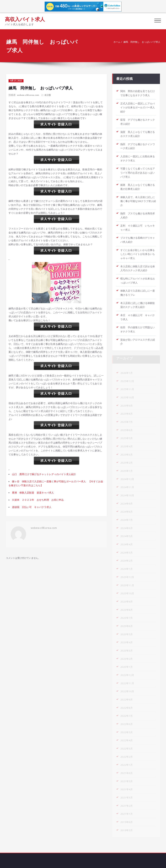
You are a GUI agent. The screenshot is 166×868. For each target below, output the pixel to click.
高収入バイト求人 (25, 19)
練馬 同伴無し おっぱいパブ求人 (142, 42)
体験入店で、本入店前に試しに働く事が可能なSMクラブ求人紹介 (138, 198)
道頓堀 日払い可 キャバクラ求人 (32, 507)
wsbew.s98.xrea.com (29, 95)
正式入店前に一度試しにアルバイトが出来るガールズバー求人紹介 (138, 106)
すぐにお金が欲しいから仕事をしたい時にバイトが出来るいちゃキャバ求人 (138, 250)
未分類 (50, 95)
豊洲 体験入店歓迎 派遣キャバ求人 (33, 492)
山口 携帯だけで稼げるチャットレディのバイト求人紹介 (44, 474)
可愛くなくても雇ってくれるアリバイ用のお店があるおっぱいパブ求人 (138, 170)
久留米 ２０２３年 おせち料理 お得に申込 (38, 499)
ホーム (115, 42)
